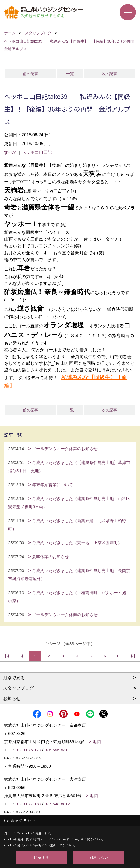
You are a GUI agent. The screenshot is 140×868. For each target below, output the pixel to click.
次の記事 (109, 74)
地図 (97, 742)
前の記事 (31, 74)
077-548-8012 (57, 804)
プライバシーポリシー (63, 839)
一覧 (70, 74)
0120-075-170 (28, 750)
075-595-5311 (57, 750)
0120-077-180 (28, 804)
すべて (11, 152)
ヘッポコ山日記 (37, 152)
